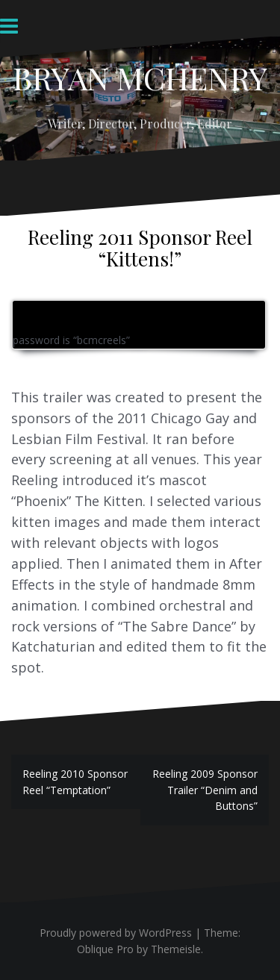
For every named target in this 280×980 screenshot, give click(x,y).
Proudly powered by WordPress (116, 933)
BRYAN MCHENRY (140, 78)
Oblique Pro (105, 949)
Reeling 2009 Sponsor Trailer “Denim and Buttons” (205, 790)
